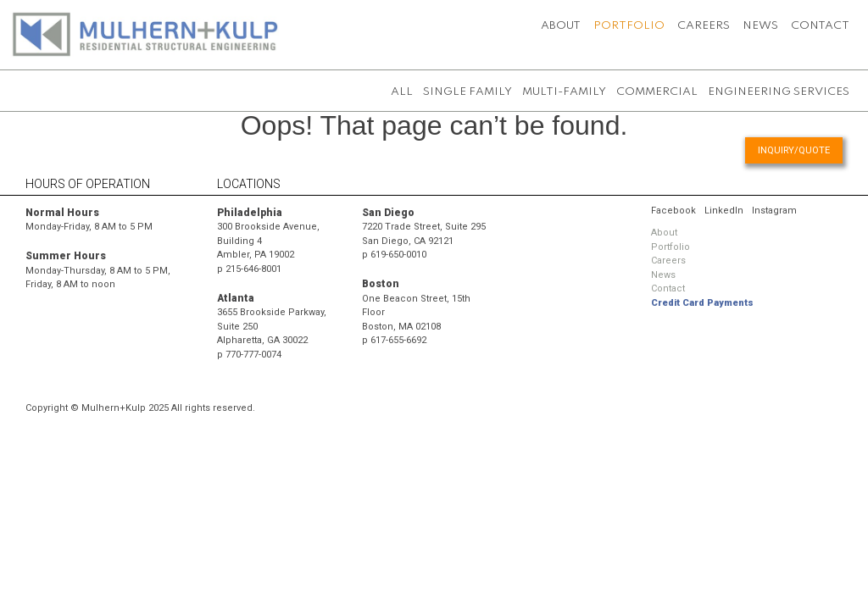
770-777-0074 (253, 355)
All (402, 92)
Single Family (467, 92)
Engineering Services (779, 92)
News (760, 26)
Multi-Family (564, 92)
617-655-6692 (398, 340)
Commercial (657, 92)
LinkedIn (724, 211)
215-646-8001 (253, 269)
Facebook (673, 211)
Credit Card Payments (702, 303)
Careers (704, 26)
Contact (820, 26)
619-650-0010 (398, 255)
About (561, 26)
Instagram (774, 211)
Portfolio (629, 26)
